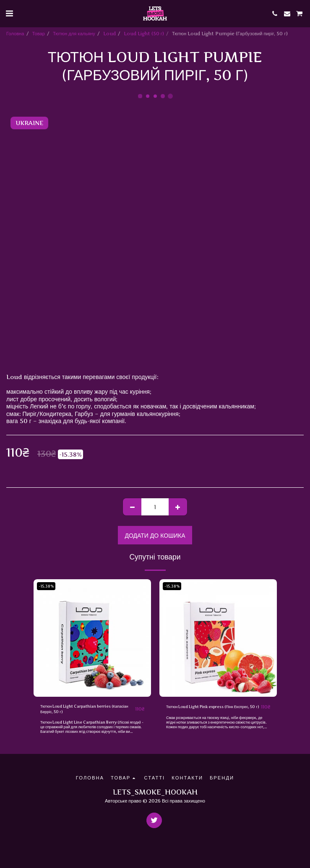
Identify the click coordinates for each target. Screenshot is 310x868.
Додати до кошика (155, 535)
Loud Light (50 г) (144, 34)
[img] (92, 638)
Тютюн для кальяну (74, 34)
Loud (109, 34)
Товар (39, 34)
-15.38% (46, 586)
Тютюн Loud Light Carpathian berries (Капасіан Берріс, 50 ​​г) (84, 709)
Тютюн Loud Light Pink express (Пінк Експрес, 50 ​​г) (213, 707)
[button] (9, 13)
